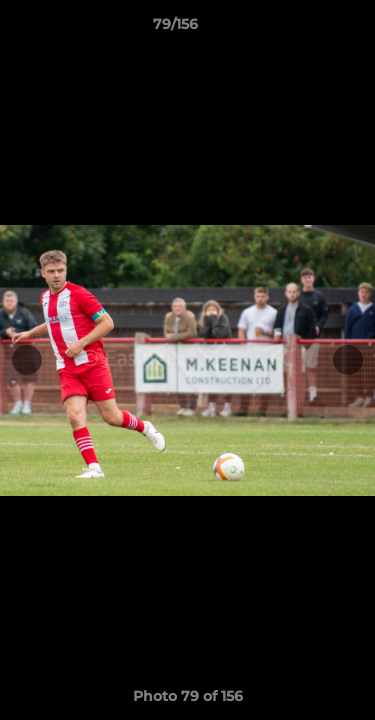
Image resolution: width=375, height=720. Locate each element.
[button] (303, 29)
